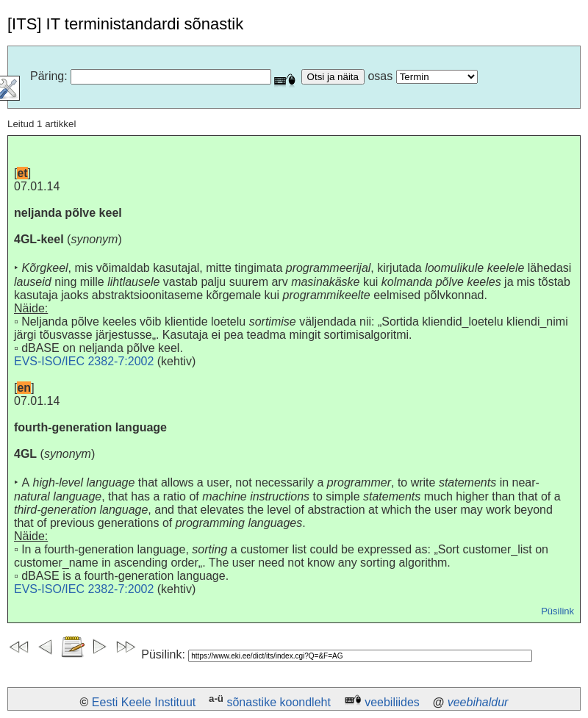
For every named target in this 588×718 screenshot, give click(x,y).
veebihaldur (478, 702)
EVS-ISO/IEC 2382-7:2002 (84, 361)
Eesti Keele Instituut (144, 702)
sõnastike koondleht (278, 702)
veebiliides (392, 702)
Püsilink (557, 611)
